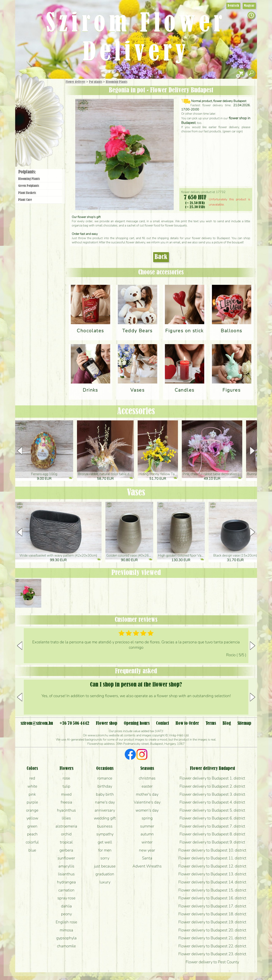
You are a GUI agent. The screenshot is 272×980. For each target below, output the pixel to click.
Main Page (27, 86)
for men (105, 850)
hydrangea (66, 882)
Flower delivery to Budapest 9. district (212, 842)
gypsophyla (66, 938)
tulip (66, 786)
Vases (136, 493)
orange (32, 810)
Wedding (50, 121)
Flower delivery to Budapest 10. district (212, 850)
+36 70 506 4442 (74, 723)
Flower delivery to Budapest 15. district (212, 890)
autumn (147, 834)
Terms (211, 723)
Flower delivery (76, 82)
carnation (66, 890)
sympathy (105, 834)
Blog (227, 723)
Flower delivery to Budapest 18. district (212, 914)
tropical (66, 842)
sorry (105, 858)
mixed (66, 794)
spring (147, 818)
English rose (66, 922)
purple (32, 802)
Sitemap (244, 723)
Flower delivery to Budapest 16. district (212, 898)
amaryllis (66, 866)
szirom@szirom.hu (37, 723)
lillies (66, 818)
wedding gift (105, 818)
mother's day (147, 794)
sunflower (66, 858)
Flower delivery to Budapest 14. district (212, 882)
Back (161, 257)
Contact (162, 723)
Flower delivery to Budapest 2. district (212, 786)
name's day (105, 802)
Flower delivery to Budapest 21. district (212, 938)
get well (105, 842)
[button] (253, 451)
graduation (105, 874)
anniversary (105, 810)
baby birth (105, 794)
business (105, 826)
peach (32, 834)
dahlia (66, 906)
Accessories (136, 412)
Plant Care (25, 200)
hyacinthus (66, 810)
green (32, 826)
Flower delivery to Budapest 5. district (212, 810)
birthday (105, 786)
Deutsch (233, 6)
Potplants (49, 110)
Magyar (249, 6)
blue (32, 850)
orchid (66, 834)
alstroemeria (66, 826)
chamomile (66, 946)
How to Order (187, 723)
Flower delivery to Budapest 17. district (212, 906)
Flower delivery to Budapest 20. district (212, 930)
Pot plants (96, 82)
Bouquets (44, 100)
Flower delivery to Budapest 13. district (212, 874)
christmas (147, 778)
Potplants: (27, 172)
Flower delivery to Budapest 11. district (212, 858)
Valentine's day (147, 802)
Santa (147, 858)
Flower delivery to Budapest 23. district (212, 954)
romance (105, 778)
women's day (147, 810)
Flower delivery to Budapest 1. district (212, 778)
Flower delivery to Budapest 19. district (212, 922)
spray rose (66, 898)
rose (66, 778)
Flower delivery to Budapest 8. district (212, 834)
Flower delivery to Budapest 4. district (212, 802)
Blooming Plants (117, 82)
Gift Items (35, 91)
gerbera (66, 850)
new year (147, 850)
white (32, 786)
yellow (32, 818)
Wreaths (45, 132)
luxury (105, 882)
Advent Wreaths (147, 866)
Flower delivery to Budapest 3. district (212, 794)
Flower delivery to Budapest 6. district (212, 818)
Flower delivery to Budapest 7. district (212, 826)
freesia (66, 802)
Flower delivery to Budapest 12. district (212, 866)
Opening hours (137, 723)
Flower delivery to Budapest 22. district (212, 946)
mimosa (66, 930)
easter (147, 786)
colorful (32, 842)
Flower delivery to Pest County (212, 962)
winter (147, 842)
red (32, 778)
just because (105, 866)
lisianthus (66, 874)
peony (66, 914)
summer (147, 826)
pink (32, 794)
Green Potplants (29, 186)
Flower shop (40, 145)
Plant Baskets (27, 193)
